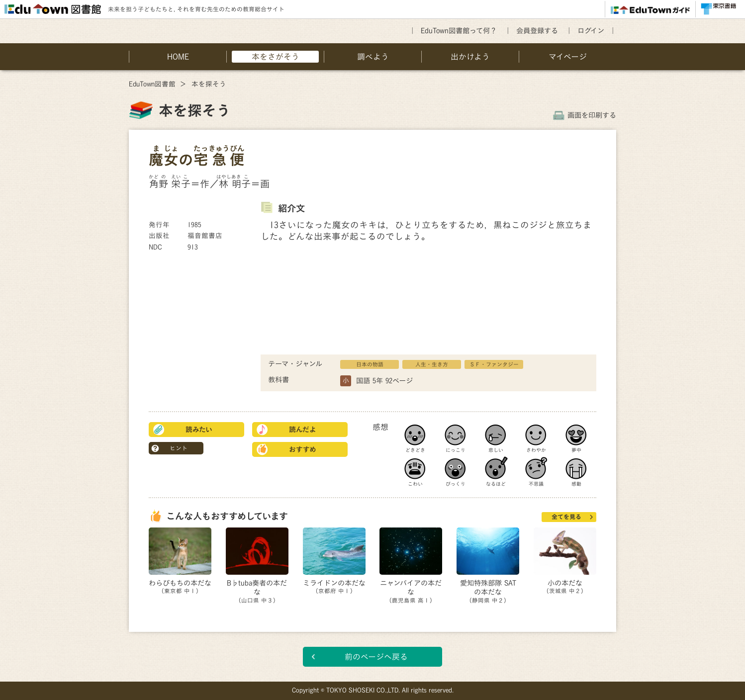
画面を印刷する (592, 115)
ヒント (179, 448)
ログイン (591, 31)
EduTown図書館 (152, 84)
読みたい (199, 430)
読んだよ (303, 430)
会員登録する (537, 31)
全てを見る (566, 517)
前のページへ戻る (376, 657)
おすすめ (303, 449)
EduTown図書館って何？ (459, 31)
